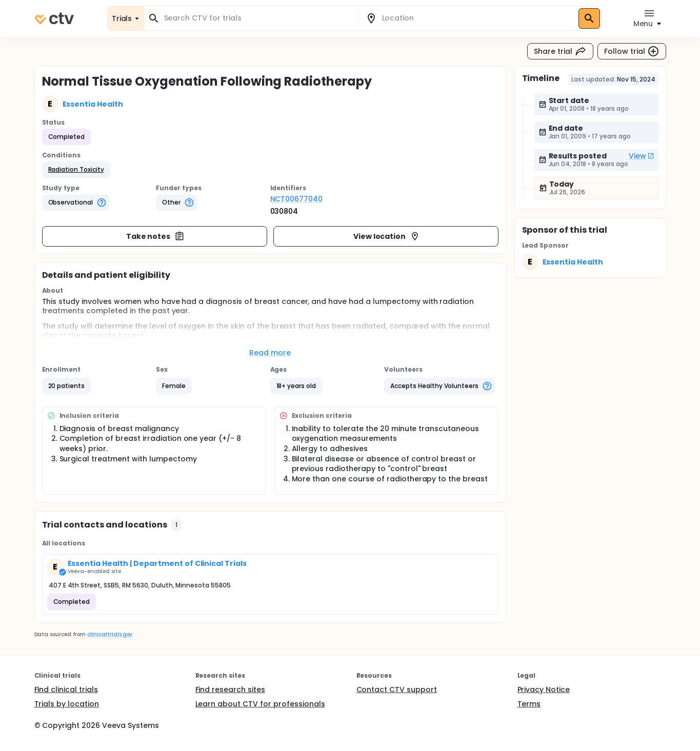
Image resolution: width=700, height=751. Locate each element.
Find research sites (230, 689)
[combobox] (257, 18)
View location (387, 236)
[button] (76, 170)
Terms (529, 704)
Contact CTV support (397, 689)
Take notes (156, 236)
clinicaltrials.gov (110, 634)
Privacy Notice (544, 689)
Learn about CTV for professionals (260, 704)
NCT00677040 (297, 199)
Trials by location (67, 704)
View (642, 156)
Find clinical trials (66, 689)
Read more (270, 353)
